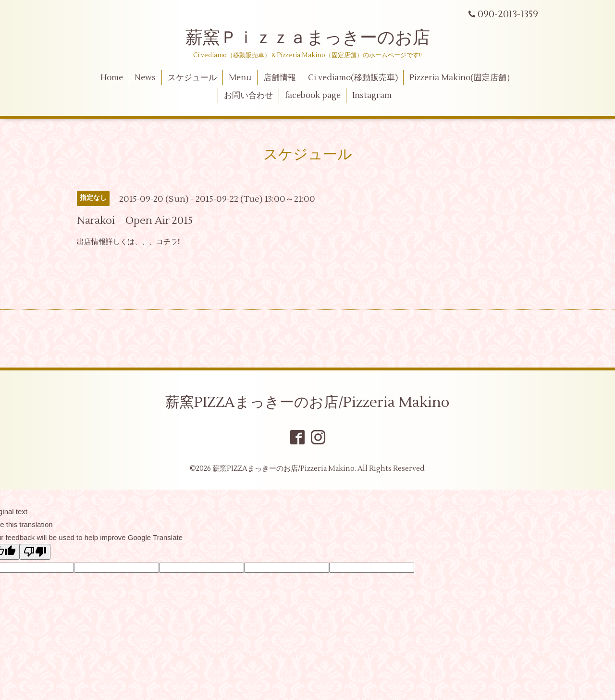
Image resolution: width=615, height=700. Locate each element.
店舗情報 (280, 78)
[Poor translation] (35, 552)
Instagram (372, 96)
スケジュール (192, 78)
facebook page (313, 96)
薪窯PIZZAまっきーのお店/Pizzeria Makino (307, 402)
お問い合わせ (248, 96)
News (145, 78)
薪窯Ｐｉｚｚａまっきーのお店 (316, 38)
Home (112, 78)
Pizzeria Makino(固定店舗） (462, 78)
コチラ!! (168, 242)
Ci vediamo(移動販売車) (353, 78)
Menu (240, 78)
